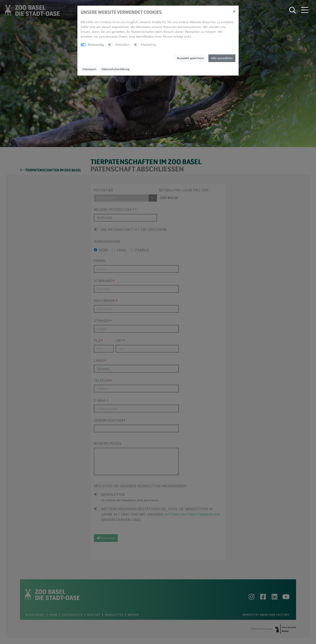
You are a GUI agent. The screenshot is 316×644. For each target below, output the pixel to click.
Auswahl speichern (190, 58)
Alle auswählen (222, 58)
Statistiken (122, 45)
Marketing (148, 45)
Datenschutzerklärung (115, 69)
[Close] (234, 11)
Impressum (89, 69)
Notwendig (96, 45)
